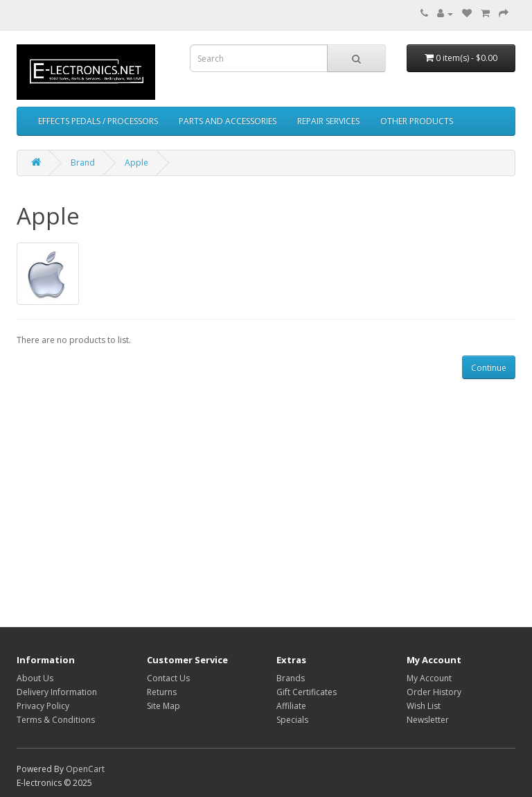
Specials (292, 720)
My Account (429, 678)
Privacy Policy (43, 706)
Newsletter (428, 720)
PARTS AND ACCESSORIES (228, 121)
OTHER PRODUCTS (417, 121)
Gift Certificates (307, 692)
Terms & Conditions (56, 720)
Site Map (163, 706)
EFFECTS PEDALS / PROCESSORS (98, 121)
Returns (162, 692)
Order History (434, 692)
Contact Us (168, 678)
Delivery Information (57, 692)
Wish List (424, 706)
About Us (35, 678)
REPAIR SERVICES (328, 121)
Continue (489, 368)
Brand (83, 163)
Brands (291, 678)
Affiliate (291, 706)
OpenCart (85, 769)
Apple (136, 163)
